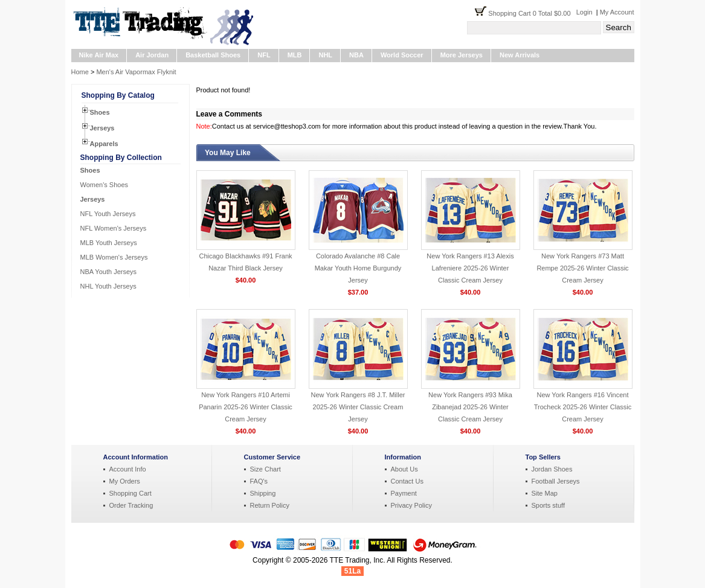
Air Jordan (152, 55)
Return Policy (270, 505)
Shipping (263, 493)
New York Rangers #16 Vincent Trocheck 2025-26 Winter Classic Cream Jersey (583, 407)
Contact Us (407, 481)
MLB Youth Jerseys (109, 243)
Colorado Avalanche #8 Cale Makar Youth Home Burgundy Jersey (358, 268)
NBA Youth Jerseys (109, 272)
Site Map (545, 493)
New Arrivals (520, 55)
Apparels (104, 144)
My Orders (125, 481)
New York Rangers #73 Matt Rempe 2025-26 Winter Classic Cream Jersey (582, 268)
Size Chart (266, 469)
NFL (264, 55)
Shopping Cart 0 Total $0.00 (532, 13)
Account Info (128, 469)
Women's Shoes (105, 185)
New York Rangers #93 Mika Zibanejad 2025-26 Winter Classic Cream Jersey (470, 407)
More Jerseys (462, 55)
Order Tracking (131, 505)
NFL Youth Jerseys (108, 214)
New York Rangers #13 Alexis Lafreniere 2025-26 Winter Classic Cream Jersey (470, 268)
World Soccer (402, 55)
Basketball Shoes (213, 55)
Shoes (100, 112)
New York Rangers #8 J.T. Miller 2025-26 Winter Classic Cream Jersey (358, 407)
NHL (325, 55)
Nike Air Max (99, 55)
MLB (295, 55)
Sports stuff (548, 505)
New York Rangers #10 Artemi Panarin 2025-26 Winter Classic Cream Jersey (246, 407)
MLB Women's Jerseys (114, 257)
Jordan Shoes (552, 469)
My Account (617, 12)
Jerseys (102, 128)
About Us (404, 469)
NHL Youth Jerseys (108, 286)
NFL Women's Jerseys (114, 228)
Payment (404, 493)
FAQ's (259, 481)
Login (584, 12)
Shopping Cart (130, 493)
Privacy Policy (411, 505)
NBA (356, 55)
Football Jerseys (556, 481)
